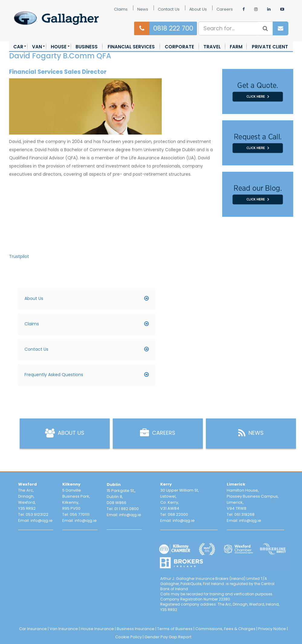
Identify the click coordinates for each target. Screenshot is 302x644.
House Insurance (97, 629)
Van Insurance (64, 629)
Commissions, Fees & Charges (225, 629)
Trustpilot (19, 256)
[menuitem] (18, 47)
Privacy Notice (272, 629)
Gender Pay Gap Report (168, 637)
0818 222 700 (173, 28)
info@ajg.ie (42, 520)
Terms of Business (175, 629)
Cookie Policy (128, 637)
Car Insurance (33, 629)
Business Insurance (136, 629)
